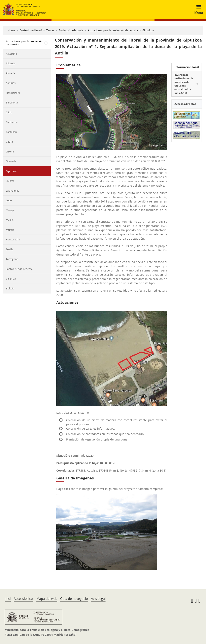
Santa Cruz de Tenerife (19, 269)
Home (11, 30)
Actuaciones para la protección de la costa (113, 30)
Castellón (11, 132)
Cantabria (12, 122)
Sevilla (10, 249)
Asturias (11, 83)
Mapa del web (47, 599)
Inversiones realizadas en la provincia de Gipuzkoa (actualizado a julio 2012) (184, 84)
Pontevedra (13, 239)
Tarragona (12, 259)
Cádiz (9, 112)
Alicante (11, 63)
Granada (11, 161)
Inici (8, 599)
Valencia (11, 279)
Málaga (10, 210)
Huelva (10, 181)
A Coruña (11, 54)
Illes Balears (13, 93)
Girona (10, 151)
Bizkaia (10, 288)
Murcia (10, 230)
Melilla (10, 220)
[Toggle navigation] (197, 10)
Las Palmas (12, 191)
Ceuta (9, 142)
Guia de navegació (74, 599)
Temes (50, 30)
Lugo (9, 200)
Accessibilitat (24, 599)
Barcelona (12, 102)
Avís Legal (98, 599)
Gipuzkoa (148, 30)
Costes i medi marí (31, 30)
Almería (10, 73)
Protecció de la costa (71, 30)
